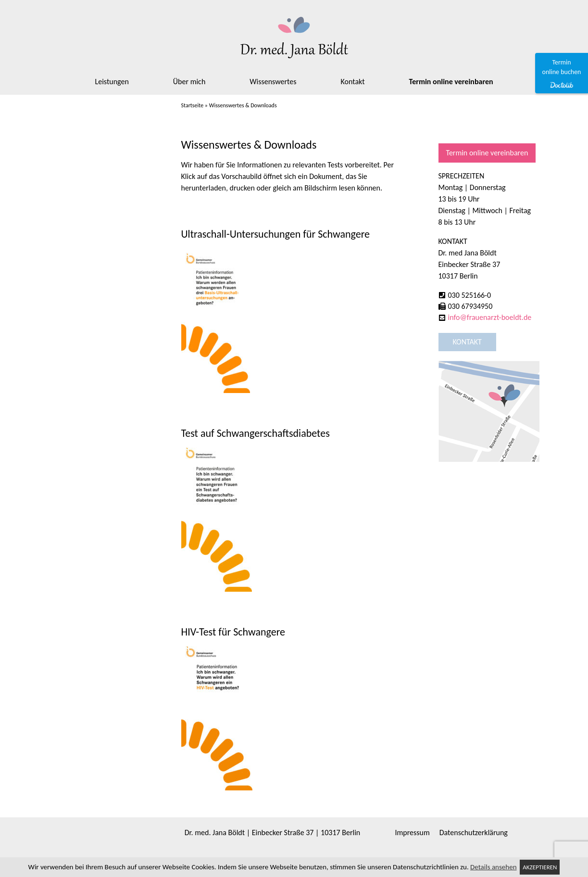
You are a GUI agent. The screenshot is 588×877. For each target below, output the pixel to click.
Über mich (189, 82)
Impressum (413, 833)
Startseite (193, 105)
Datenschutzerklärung (474, 833)
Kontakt (353, 82)
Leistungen (112, 82)
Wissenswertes (273, 82)
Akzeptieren (540, 867)
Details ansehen (493, 867)
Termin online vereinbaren (451, 82)
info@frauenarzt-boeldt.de (490, 317)
